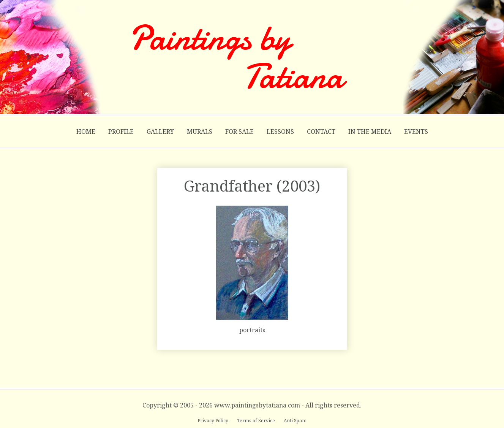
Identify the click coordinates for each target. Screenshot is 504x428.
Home (86, 132)
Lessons (280, 132)
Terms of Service (257, 421)
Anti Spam (295, 421)
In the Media (370, 132)
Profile (121, 132)
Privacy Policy (213, 421)
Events (416, 132)
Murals (200, 132)
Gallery (160, 132)
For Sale (239, 132)
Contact (321, 132)
